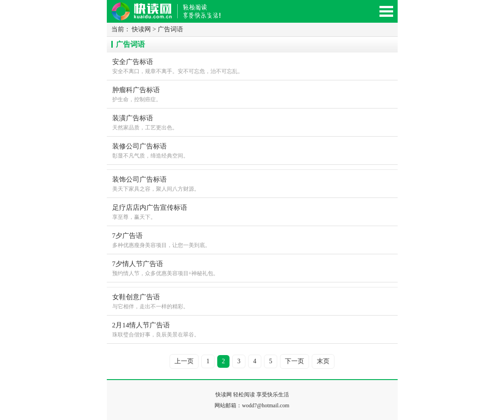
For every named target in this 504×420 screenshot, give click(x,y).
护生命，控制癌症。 (252, 94)
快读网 (141, 29)
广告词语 (170, 29)
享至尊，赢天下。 (252, 211)
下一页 (294, 361)
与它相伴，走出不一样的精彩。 (252, 301)
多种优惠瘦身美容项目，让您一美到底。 (252, 240)
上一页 (184, 361)
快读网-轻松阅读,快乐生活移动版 (175, 15)
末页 (323, 361)
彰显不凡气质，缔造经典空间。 (252, 150)
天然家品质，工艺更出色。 (252, 122)
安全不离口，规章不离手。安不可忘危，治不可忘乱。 (252, 66)
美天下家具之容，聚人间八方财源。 (252, 183)
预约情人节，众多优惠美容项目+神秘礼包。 (252, 268)
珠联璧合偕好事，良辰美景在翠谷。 (252, 329)
